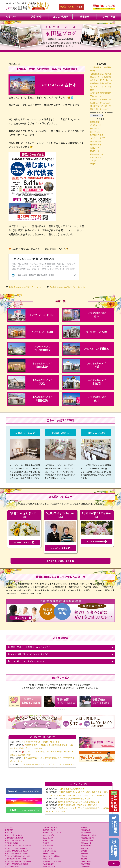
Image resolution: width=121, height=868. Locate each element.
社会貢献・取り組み (50, 851)
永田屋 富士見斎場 (11, 843)
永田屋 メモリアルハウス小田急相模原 (18, 846)
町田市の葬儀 (96, 141)
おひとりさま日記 (98, 138)
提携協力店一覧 (48, 840)
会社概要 (46, 843)
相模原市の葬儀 (97, 135)
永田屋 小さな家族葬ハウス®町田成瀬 (18, 861)
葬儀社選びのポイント (88, 838)
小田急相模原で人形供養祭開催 (71, 789)
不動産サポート (86, 861)
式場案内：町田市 (49, 830)
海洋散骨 (84, 851)
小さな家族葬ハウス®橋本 (14, 838)
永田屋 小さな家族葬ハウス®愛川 (17, 864)
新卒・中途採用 (48, 846)
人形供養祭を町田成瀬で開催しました (74, 799)
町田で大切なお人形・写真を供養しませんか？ (78, 805)
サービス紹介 (109, 17)
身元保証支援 (85, 864)
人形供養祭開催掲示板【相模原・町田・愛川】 (41, 742)
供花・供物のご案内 (12, 867)
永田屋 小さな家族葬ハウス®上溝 (17, 851)
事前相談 (84, 827)
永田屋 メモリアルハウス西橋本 (16, 848)
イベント (94, 161)
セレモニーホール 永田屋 (14, 835)
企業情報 (85, 17)
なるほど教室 (96, 158)
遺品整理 (84, 859)
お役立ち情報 (47, 859)
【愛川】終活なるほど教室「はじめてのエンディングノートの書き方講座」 (40, 287)
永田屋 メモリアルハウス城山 (15, 840)
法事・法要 (84, 848)
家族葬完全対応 (86, 846)
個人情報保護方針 (49, 864)
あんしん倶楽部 (60, 17)
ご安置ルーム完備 (87, 840)
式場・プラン (12, 17)
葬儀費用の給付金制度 (88, 835)
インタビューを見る (24, 542)
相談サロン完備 (86, 843)
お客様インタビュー (50, 867)
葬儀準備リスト (86, 830)
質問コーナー (96, 148)
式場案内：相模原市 (50, 827)
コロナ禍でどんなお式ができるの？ (60, 661)
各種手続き (84, 854)
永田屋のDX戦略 (48, 854)
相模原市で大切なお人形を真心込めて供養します (79, 802)
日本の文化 (95, 129)
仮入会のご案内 (48, 838)
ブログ (93, 164)
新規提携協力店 (97, 154)
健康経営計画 (47, 848)
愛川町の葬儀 (96, 125)
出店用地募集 (85, 867)
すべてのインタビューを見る (60, 561)
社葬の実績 (95, 122)
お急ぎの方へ (10, 830)
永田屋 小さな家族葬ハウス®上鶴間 (17, 856)
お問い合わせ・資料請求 (51, 856)
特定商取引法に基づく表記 (52, 861)
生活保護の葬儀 (86, 833)
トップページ (10, 827)
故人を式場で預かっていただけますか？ (60, 654)
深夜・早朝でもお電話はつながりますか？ (60, 647)
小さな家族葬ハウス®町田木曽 (16, 859)
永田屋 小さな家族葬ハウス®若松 (17, 854)
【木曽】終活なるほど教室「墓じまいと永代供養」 (71, 287)
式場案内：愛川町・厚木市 (52, 833)
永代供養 (84, 856)
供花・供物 (36, 17)
